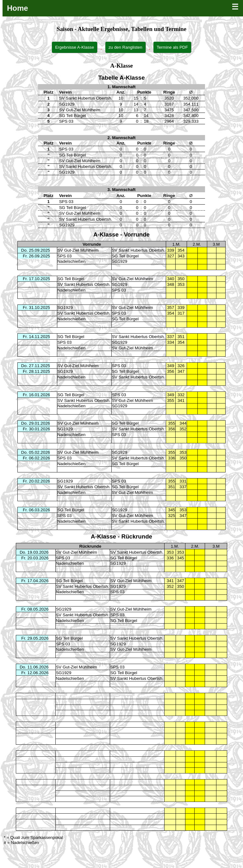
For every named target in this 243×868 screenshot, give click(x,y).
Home (18, 8)
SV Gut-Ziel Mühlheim (78, 250)
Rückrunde (90, 546)
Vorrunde (92, 244)
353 (170, 552)
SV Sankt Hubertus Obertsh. (138, 250)
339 (171, 250)
